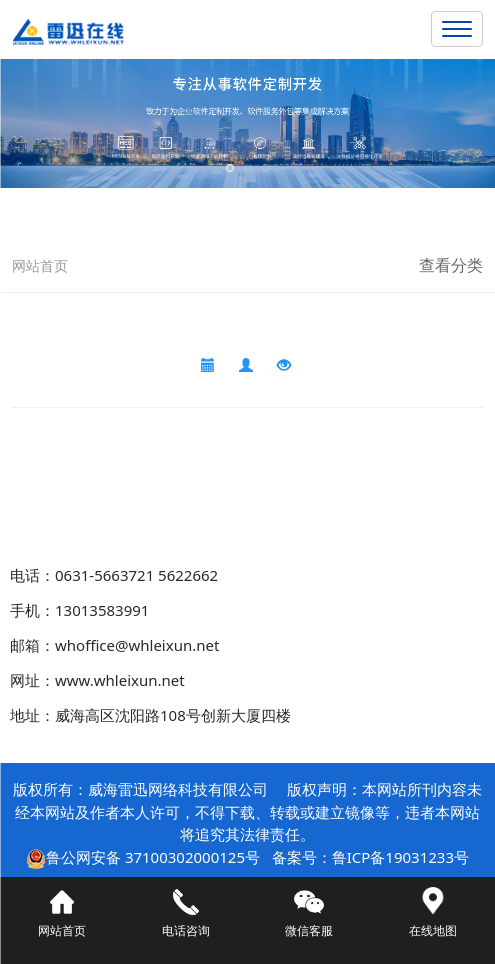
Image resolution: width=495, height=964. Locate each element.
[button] (230, 168)
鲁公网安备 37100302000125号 (153, 857)
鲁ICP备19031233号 (400, 857)
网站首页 (40, 265)
